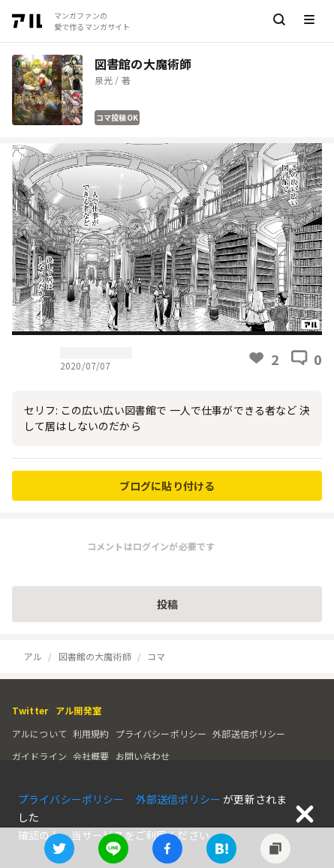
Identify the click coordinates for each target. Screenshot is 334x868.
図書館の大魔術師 (95, 656)
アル (33, 656)
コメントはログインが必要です (151, 546)
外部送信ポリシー (249, 733)
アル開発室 (78, 710)
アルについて (39, 733)
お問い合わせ (143, 756)
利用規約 (91, 733)
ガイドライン (39, 756)
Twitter (30, 710)
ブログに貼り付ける (167, 486)
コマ (156, 656)
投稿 (167, 604)
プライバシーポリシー (161, 733)
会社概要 (91, 756)
